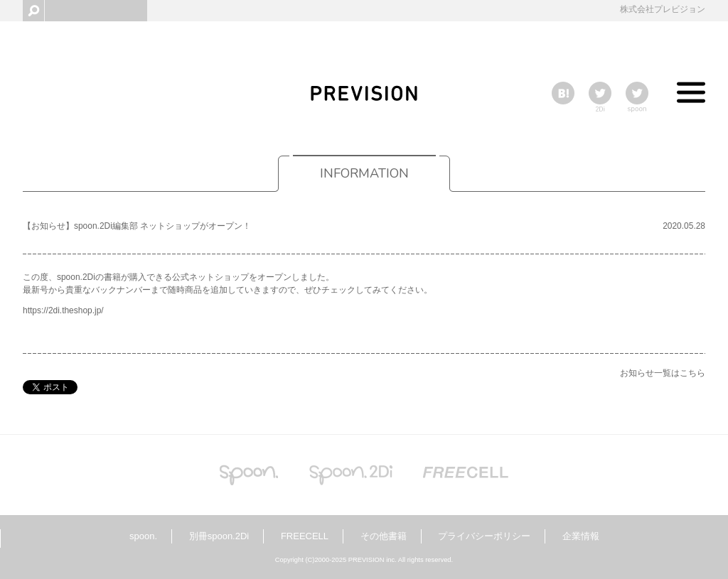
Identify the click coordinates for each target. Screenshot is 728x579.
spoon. (143, 536)
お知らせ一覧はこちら (663, 373)
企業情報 (581, 536)
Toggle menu (691, 96)
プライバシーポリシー (484, 536)
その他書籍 (384, 536)
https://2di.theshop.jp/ (63, 310)
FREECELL (305, 536)
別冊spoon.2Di (219, 536)
